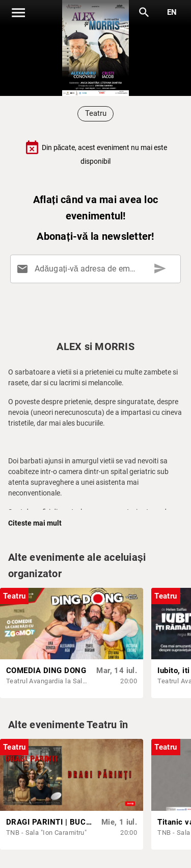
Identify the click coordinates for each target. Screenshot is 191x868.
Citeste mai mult (35, 523)
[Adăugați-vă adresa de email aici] (98, 269)
